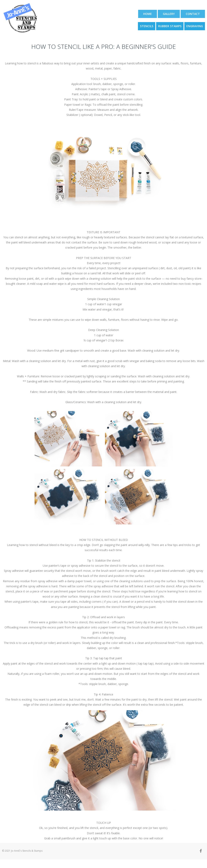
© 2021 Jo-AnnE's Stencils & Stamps (22, 851)
